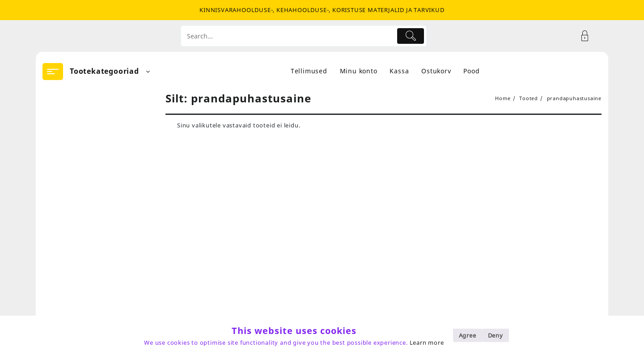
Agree (468, 335)
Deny (496, 335)
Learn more (427, 342)
